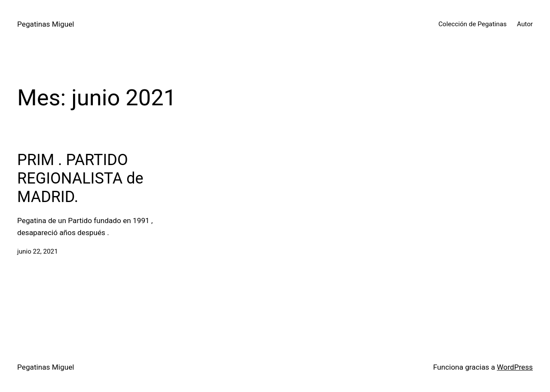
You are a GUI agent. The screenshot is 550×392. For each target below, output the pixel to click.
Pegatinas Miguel (46, 24)
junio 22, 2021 (38, 251)
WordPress (515, 367)
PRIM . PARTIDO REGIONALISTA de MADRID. (80, 178)
